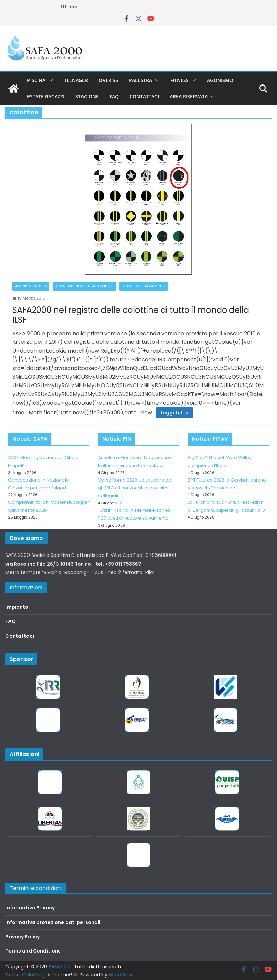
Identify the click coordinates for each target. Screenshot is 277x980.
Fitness (180, 80)
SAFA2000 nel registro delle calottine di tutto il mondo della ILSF (131, 315)
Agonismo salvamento (144, 286)
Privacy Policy (23, 937)
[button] (49, 80)
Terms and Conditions (33, 951)
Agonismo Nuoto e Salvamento (84, 286)
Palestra (141, 80)
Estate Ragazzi (46, 97)
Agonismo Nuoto (31, 286)
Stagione (87, 97)
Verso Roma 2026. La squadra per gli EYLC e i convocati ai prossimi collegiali (136, 488)
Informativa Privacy (30, 908)
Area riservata (189, 97)
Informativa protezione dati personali (53, 922)
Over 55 (108, 80)
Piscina (36, 80)
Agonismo (220, 80)
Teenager (76, 80)
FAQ (114, 97)
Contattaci (144, 97)
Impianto (17, 607)
